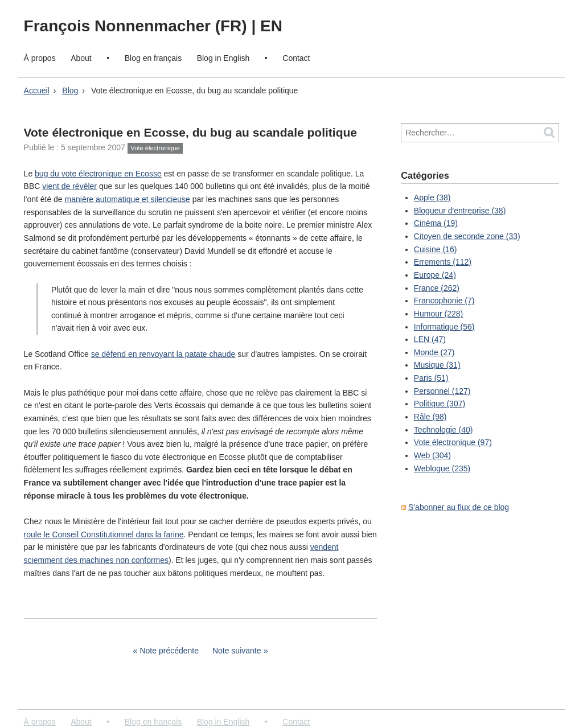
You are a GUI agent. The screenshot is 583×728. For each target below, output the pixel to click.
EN (271, 26)
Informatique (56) (444, 327)
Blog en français (153, 58)
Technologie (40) (444, 430)
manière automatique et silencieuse (128, 199)
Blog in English (223, 58)
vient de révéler (69, 186)
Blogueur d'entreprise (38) (460, 211)
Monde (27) (434, 352)
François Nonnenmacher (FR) (138, 26)
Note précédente (169, 651)
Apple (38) (432, 198)
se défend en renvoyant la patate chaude (163, 354)
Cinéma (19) (436, 223)
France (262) (437, 288)
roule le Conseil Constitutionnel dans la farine (104, 534)
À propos (40, 58)
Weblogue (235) (442, 468)
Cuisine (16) (435, 249)
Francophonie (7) (444, 301)
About (81, 58)
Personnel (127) (442, 391)
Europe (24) (435, 275)
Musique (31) (437, 365)
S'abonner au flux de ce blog (459, 507)
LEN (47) (430, 339)
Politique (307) (440, 404)
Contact (296, 58)
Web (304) (432, 455)
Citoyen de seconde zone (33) (467, 236)
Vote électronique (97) (453, 442)
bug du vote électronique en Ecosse (98, 174)
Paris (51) (431, 378)
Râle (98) (430, 417)
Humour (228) (438, 314)
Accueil (37, 91)
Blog (70, 91)
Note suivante (237, 651)
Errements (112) (443, 262)
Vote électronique (155, 148)
